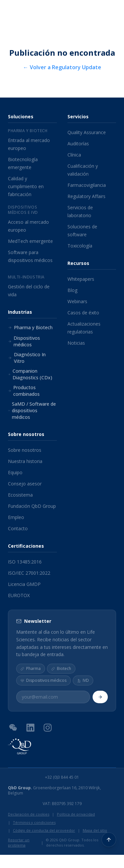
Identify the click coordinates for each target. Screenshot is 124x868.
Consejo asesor (25, 484)
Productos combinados (24, 391)
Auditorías (78, 144)
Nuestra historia (25, 461)
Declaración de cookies (29, 814)
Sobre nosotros (25, 450)
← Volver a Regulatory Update (62, 67)
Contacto (18, 528)
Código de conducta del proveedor (44, 830)
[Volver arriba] (109, 840)
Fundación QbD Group (32, 506)
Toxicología (80, 246)
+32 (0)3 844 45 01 (62, 777)
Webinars (77, 301)
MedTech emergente (30, 241)
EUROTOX (19, 595)
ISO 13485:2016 (25, 562)
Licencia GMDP (24, 584)
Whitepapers (81, 279)
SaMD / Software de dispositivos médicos (32, 410)
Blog (72, 290)
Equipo (15, 472)
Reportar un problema (19, 843)
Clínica (74, 155)
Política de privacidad (76, 814)
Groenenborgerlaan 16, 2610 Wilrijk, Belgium (54, 791)
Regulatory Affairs (86, 196)
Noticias (76, 343)
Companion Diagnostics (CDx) (30, 374)
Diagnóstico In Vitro (27, 358)
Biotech (61, 668)
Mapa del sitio (95, 830)
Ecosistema (20, 495)
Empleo (16, 517)
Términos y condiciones (34, 822)
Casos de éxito (83, 313)
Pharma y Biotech (30, 327)
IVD (83, 680)
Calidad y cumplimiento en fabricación (26, 186)
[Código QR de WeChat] (13, 727)
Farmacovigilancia (87, 185)
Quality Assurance (87, 132)
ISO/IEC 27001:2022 (29, 573)
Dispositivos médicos (24, 341)
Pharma (31, 668)
